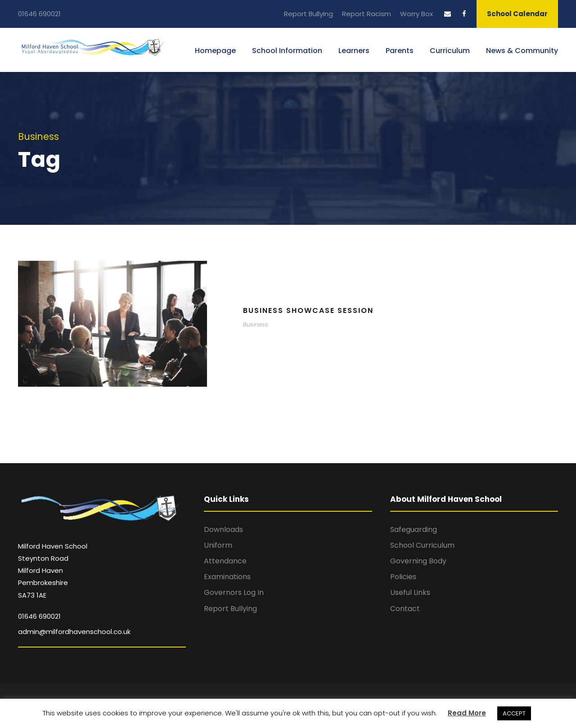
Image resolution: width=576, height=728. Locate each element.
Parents (400, 51)
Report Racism (367, 14)
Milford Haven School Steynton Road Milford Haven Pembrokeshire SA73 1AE (53, 571)
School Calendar (517, 14)
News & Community (522, 51)
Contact (405, 609)
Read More (467, 713)
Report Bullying (308, 14)
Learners (354, 51)
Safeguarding (414, 529)
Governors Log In (234, 592)
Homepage (215, 51)
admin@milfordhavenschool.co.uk (74, 632)
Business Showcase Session (308, 310)
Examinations (227, 577)
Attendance (225, 561)
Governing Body (418, 561)
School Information (287, 51)
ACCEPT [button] (514, 713)
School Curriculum (422, 545)
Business (256, 324)
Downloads (223, 529)
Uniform (218, 545)
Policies (403, 577)
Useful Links (410, 592)
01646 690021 (39, 14)
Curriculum (450, 51)
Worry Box (416, 14)
